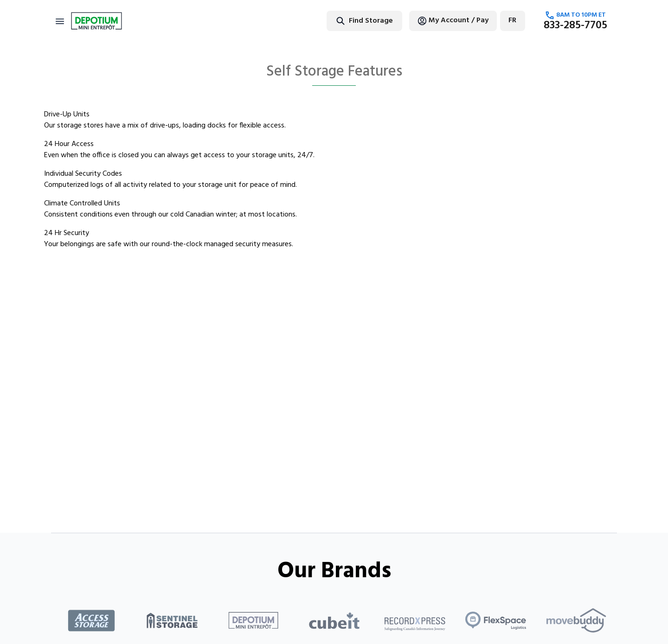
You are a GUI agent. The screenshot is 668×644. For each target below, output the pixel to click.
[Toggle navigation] (60, 21)
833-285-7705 (575, 26)
